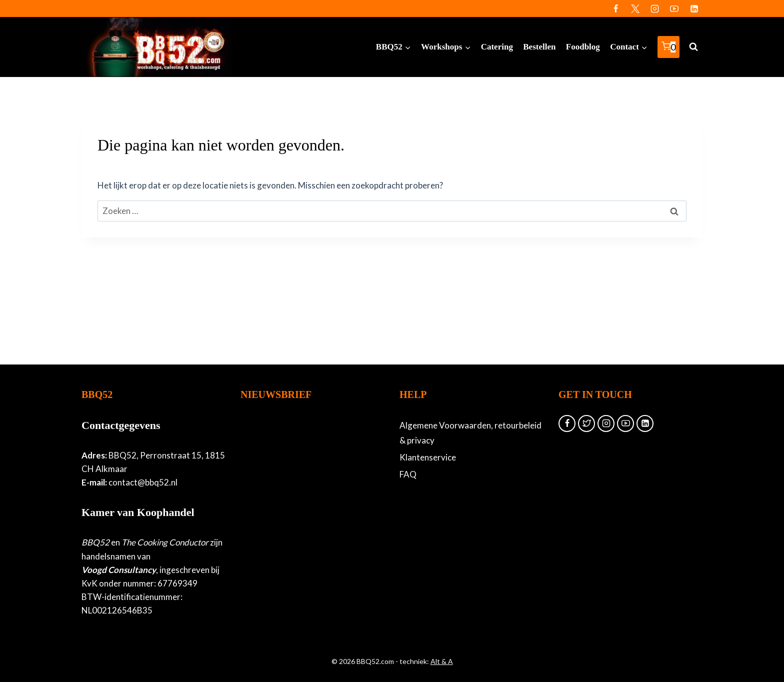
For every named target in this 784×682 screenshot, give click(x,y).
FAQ (408, 474)
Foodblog (583, 47)
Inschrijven (306, 565)
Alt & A (442, 661)
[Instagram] (655, 8)
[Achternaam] (305, 539)
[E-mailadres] (305, 475)
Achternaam (262, 524)
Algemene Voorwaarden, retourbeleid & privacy (470, 433)
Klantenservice (428, 457)
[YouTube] (674, 8)
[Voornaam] (305, 507)
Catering (497, 47)
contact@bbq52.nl (143, 482)
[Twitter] (635, 8)
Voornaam (259, 492)
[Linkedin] (694, 8)
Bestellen (539, 47)
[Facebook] (616, 8)
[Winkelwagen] (668, 47)
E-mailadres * (264, 459)
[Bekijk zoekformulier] (693, 47)
